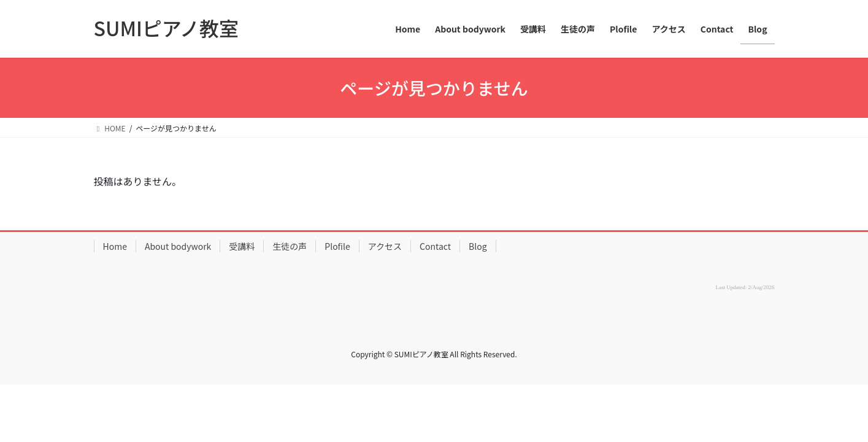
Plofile (337, 246)
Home (115, 246)
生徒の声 (290, 246)
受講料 (242, 246)
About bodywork (178, 246)
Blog (478, 246)
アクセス (385, 246)
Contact (435, 246)
